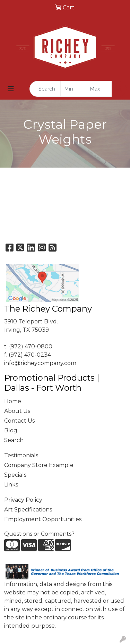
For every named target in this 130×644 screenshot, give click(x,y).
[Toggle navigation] (11, 89)
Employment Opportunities (43, 519)
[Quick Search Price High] (99, 89)
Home (13, 401)
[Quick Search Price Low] (73, 89)
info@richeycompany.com (40, 363)
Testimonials (21, 455)
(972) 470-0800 (31, 346)
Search (14, 440)
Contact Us (19, 421)
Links (11, 485)
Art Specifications (28, 510)
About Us (17, 411)
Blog (11, 430)
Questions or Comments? (39, 534)
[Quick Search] (45, 89)
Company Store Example (39, 465)
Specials (15, 475)
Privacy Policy (23, 500)
